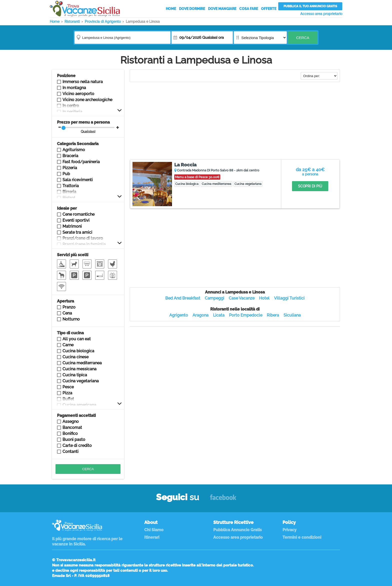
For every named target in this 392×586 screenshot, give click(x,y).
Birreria (69, 192)
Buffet (68, 399)
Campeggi (214, 298)
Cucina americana (79, 405)
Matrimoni (72, 226)
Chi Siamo (154, 530)
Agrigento (179, 315)
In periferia (72, 112)
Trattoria (71, 186)
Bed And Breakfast (183, 298)
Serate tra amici (77, 232)
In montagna (74, 88)
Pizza (67, 393)
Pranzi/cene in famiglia (84, 244)
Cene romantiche (78, 214)
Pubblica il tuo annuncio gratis (310, 6)
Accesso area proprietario (321, 14)
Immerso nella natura (83, 82)
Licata (219, 315)
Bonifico (70, 433)
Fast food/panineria (81, 162)
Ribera (273, 315)
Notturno (71, 319)
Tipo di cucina (70, 333)
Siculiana (292, 315)
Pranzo (69, 307)
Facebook (223, 500)
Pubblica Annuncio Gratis (237, 530)
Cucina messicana (79, 369)
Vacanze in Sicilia (85, 9)
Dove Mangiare (222, 9)
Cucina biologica (78, 351)
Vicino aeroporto (78, 94)
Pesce (68, 387)
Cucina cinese (75, 357)
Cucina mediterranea (82, 363)
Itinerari (152, 537)
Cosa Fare (249, 9)
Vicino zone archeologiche (87, 100)
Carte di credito (77, 446)
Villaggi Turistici (289, 298)
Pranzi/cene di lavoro (83, 238)
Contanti (70, 452)
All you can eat (77, 339)
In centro (71, 106)
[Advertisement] (235, 121)
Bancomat (72, 427)
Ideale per (67, 208)
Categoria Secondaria (78, 144)
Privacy (289, 530)
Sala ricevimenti (78, 180)
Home (171, 9)
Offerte (269, 9)
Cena (67, 313)
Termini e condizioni (302, 537)
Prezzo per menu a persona (86, 127)
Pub (66, 174)
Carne (68, 345)
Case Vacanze (242, 298)
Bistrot (69, 198)
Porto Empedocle (246, 315)
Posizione (66, 76)
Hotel (264, 298)
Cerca (303, 38)
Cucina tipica (75, 375)
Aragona (200, 315)
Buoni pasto (74, 440)
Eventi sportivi (76, 220)
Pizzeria (70, 168)
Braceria (70, 156)
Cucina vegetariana (81, 381)
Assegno (71, 421)
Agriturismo (74, 150)
